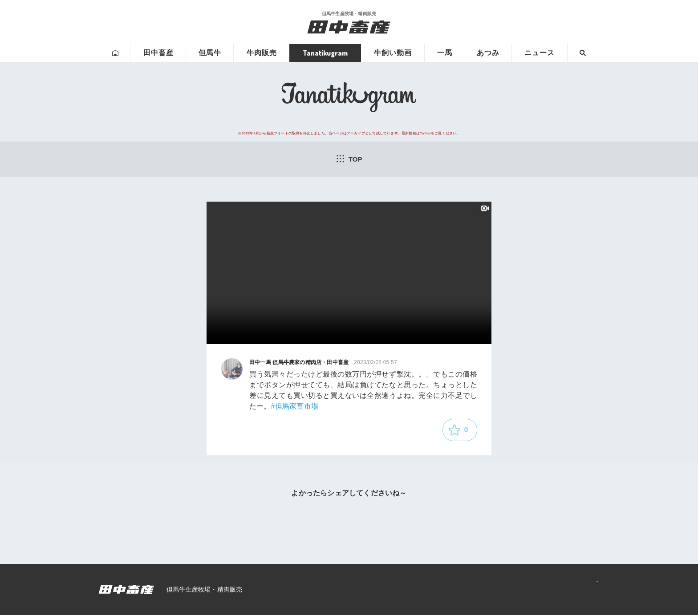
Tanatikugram (325, 53)
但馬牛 (210, 53)
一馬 (445, 53)
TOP (349, 159)
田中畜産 (158, 53)
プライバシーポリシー (559, 590)
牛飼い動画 (393, 53)
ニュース (540, 53)
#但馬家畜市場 (295, 407)
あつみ (488, 53)
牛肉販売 (262, 53)
